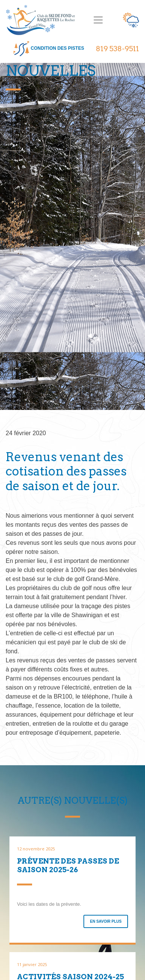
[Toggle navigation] (98, 20)
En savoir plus (106, 921)
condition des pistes (49, 49)
